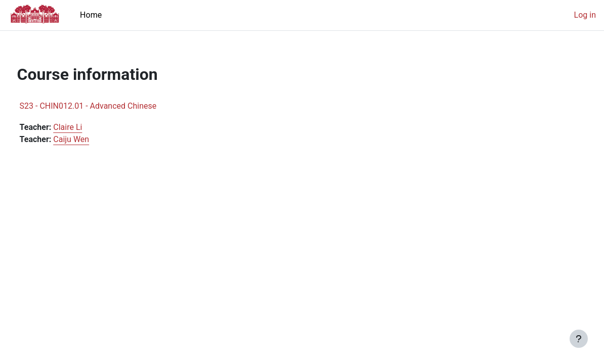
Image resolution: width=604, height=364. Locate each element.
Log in (585, 15)
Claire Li (87, 127)
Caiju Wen (90, 139)
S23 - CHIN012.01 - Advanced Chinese (107, 106)
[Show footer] (579, 339)
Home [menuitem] (91, 15)
